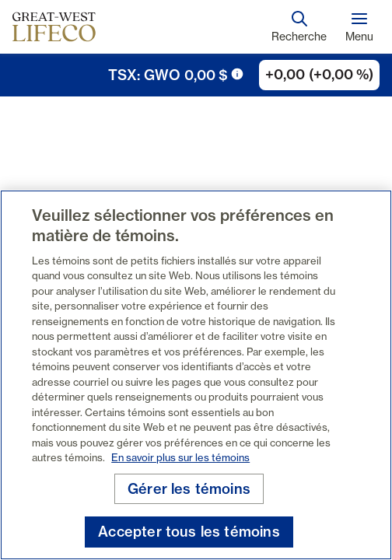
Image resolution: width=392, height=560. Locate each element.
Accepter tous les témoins (189, 532)
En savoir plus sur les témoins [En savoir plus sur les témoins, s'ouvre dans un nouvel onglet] (180, 457)
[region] (196, 375)
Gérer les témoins (189, 489)
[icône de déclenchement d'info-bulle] (237, 74)
